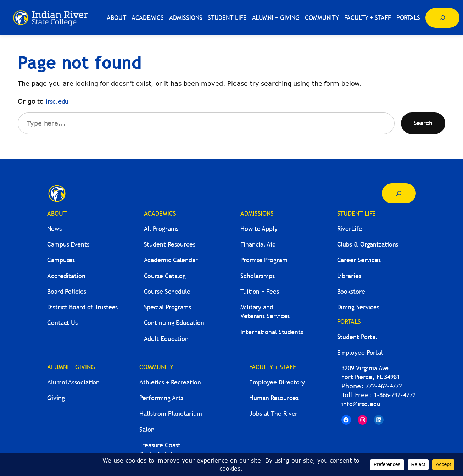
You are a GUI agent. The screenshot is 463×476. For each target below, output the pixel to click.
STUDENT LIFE (357, 213)
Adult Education (166, 339)
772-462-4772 (384, 386)
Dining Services (358, 307)
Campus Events (68, 244)
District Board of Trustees (82, 307)
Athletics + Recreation (170, 382)
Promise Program (264, 260)
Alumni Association (73, 382)
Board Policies (67, 291)
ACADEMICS (160, 213)
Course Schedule (167, 291)
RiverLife (350, 229)
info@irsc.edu (361, 404)
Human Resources (274, 398)
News (54, 229)
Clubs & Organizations (368, 244)
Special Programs (168, 307)
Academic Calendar (171, 260)
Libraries (349, 276)
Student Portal (357, 337)
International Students (272, 332)
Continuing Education (174, 323)
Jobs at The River (273, 413)
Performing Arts (161, 398)
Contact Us (62, 323)
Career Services (359, 260)
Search (423, 123)
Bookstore (351, 291)
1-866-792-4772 (395, 395)
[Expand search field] (442, 18)
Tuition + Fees (260, 291)
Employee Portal (360, 352)
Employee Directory (277, 382)
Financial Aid (258, 244)
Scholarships (258, 276)
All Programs (161, 229)
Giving (56, 398)
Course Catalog (165, 276)
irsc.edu (57, 101)
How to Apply (259, 229)
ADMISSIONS (257, 213)
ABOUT (57, 213)
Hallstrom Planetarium (171, 413)
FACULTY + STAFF (273, 367)
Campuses (61, 260)
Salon (147, 429)
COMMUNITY (156, 367)
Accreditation (66, 276)
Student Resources (170, 244)
